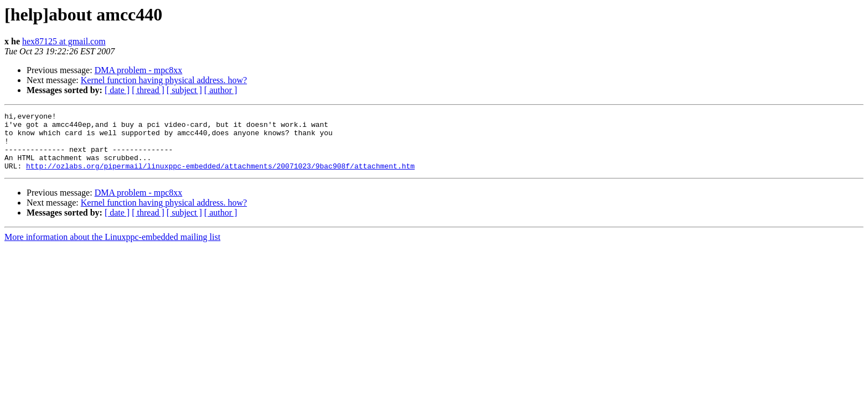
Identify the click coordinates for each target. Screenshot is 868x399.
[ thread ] (148, 90)
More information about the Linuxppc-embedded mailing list (112, 249)
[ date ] (117, 90)
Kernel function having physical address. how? (164, 80)
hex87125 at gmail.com (64, 41)
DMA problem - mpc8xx (139, 70)
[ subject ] (184, 90)
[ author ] (221, 90)
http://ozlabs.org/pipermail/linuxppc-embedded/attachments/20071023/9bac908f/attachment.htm (220, 177)
